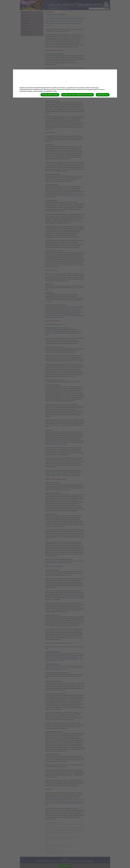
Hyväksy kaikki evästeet (50, 95)
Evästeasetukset (103, 95)
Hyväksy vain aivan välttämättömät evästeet (78, 95)
